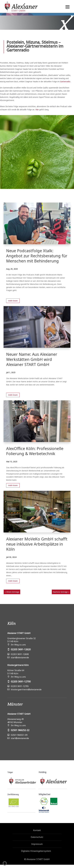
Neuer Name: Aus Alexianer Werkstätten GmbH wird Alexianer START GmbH (32, 359)
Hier (37, 110)
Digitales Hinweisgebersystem (36, 851)
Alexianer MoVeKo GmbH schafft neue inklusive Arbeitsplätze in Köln (37, 544)
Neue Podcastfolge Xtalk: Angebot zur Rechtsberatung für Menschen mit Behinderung (37, 256)
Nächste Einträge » (61, 592)
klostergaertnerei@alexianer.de (26, 689)
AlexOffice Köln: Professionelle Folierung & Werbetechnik (35, 451)
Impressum (37, 844)
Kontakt (37, 830)
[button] (5, 863)
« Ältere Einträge (12, 592)
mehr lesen (13, 301)
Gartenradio (65, 81)
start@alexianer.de (20, 657)
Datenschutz (37, 837)
